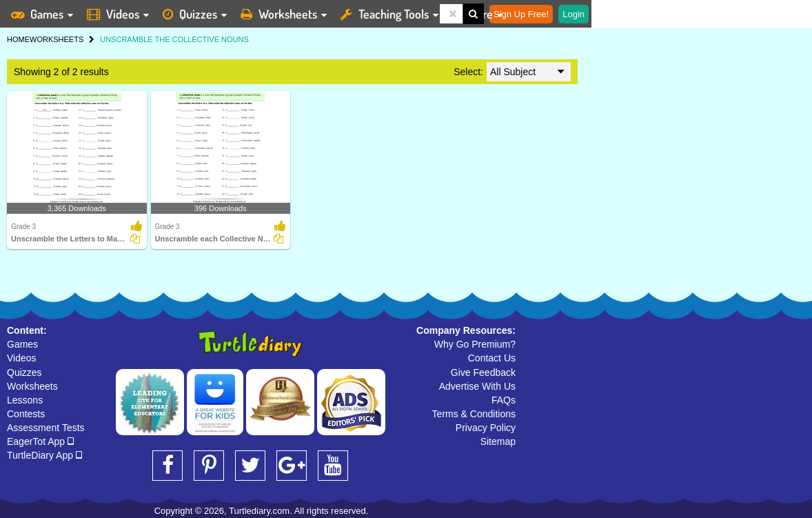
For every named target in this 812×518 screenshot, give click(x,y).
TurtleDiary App (44, 455)
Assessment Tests (46, 428)
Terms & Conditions (474, 414)
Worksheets (32, 386)
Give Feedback (483, 372)
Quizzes (24, 372)
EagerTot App (40, 441)
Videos (22, 358)
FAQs (504, 400)
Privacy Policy (486, 428)
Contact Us (492, 358)
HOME (18, 39)
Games (22, 344)
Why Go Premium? (475, 344)
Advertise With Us (477, 386)
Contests (26, 414)
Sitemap (498, 441)
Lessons (25, 400)
